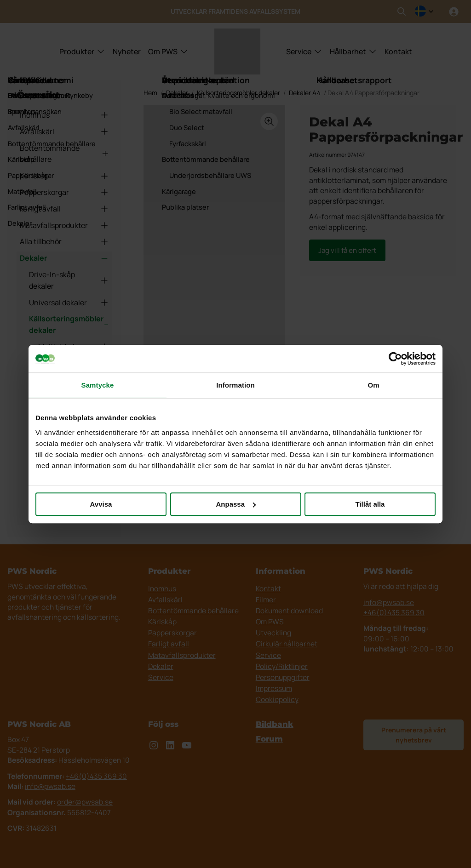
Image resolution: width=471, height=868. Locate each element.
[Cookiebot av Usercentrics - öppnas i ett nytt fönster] (395, 359)
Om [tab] (373, 385)
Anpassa (236, 504)
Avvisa (101, 504)
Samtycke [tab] (98, 385)
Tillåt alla (370, 504)
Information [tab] (235, 385)
